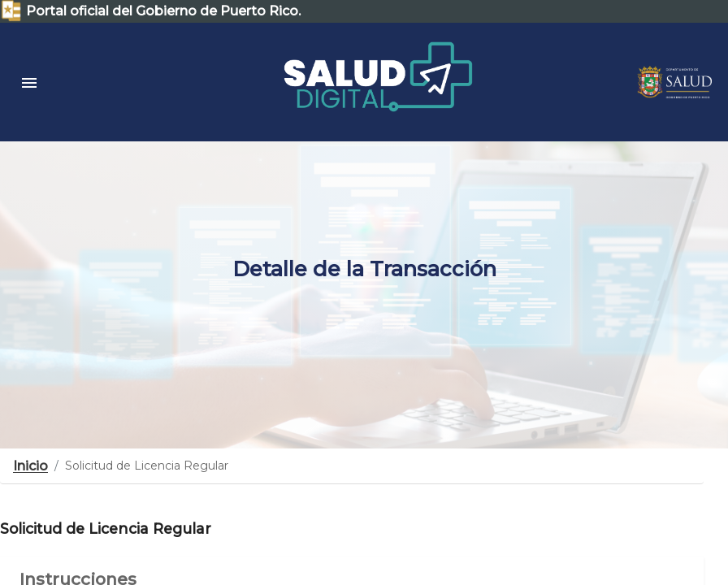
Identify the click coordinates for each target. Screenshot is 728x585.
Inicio (30, 466)
